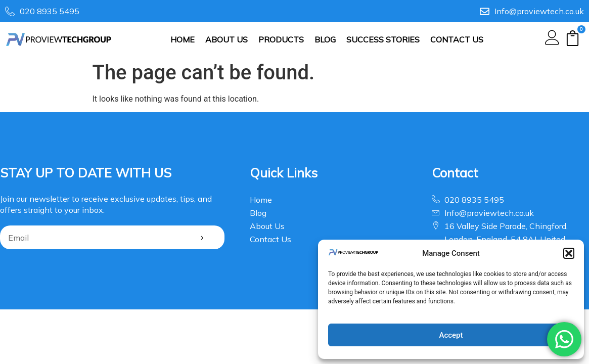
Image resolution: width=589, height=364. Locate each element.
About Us (226, 39)
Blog (325, 39)
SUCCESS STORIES (383, 39)
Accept (451, 335)
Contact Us (457, 39)
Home (183, 39)
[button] (569, 253)
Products (281, 39)
